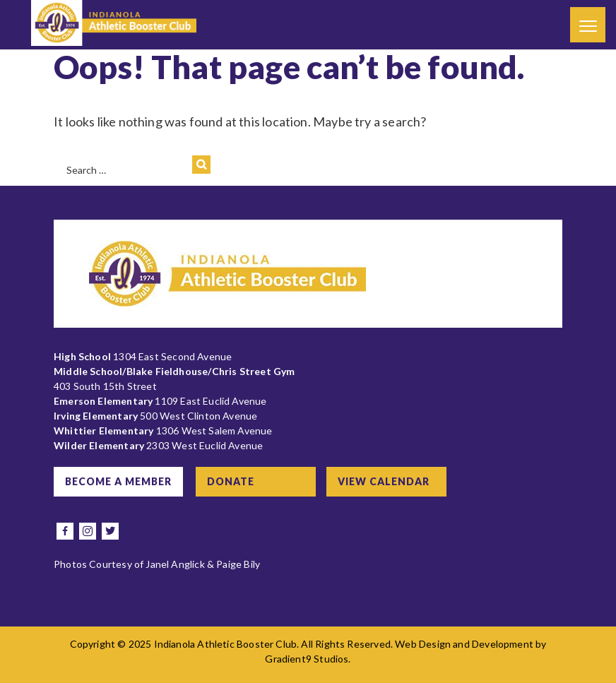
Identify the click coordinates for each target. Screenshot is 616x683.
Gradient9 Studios (307, 659)
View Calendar (384, 481)
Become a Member (118, 481)
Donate (231, 481)
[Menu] (588, 25)
